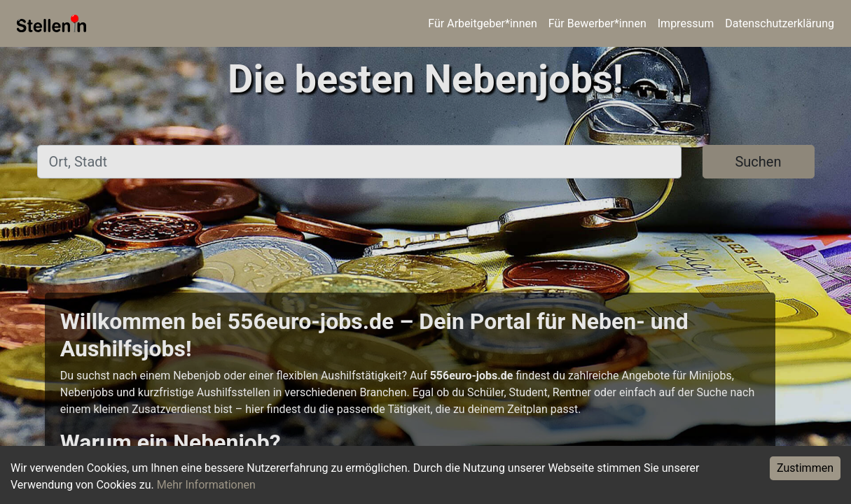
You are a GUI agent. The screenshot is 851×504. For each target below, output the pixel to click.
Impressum (686, 23)
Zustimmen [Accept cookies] (805, 468)
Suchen (758, 162)
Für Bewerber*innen (597, 23)
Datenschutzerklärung (780, 23)
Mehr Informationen (206, 485)
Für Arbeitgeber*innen (482, 23)
